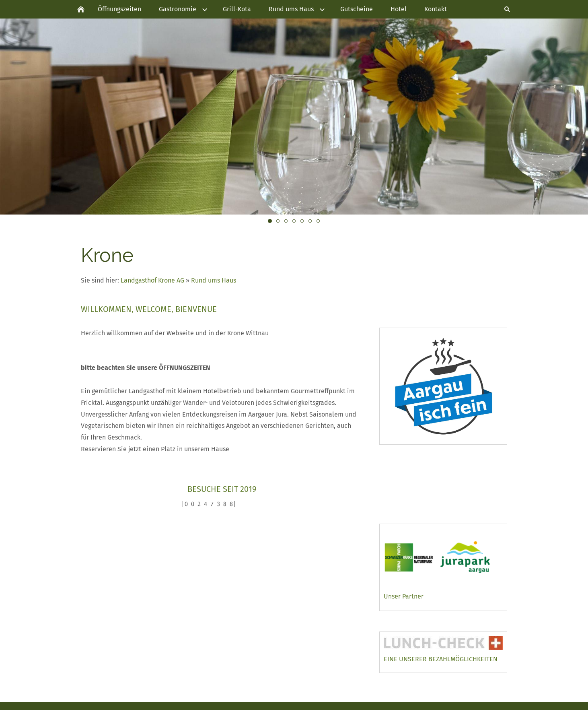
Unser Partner (404, 596)
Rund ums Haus (214, 280)
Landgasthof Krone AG (153, 280)
